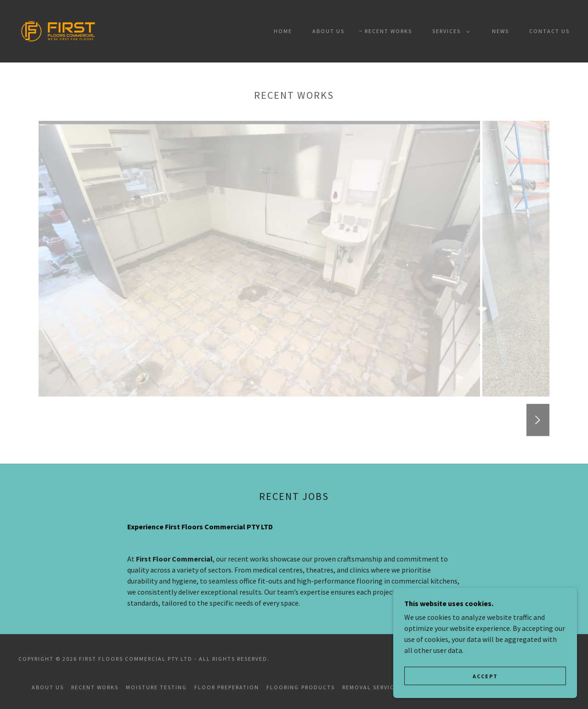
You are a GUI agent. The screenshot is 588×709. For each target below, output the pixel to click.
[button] (449, 31)
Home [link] (283, 31)
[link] (58, 30)
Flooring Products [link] (300, 687)
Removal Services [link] (372, 687)
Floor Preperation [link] (227, 687)
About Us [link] (328, 31)
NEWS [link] (500, 31)
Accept (485, 676)
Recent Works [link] (388, 31)
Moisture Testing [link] (156, 687)
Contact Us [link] (549, 31)
